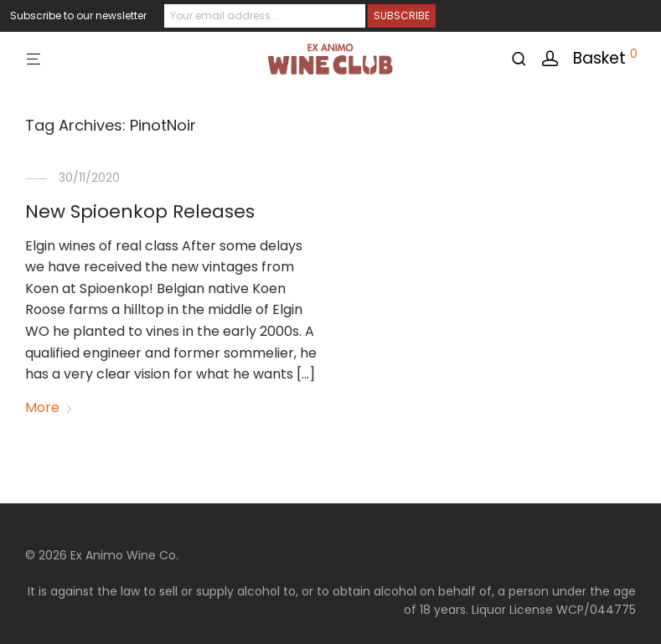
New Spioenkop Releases (140, 211)
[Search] (525, 59)
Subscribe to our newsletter (78, 15)
